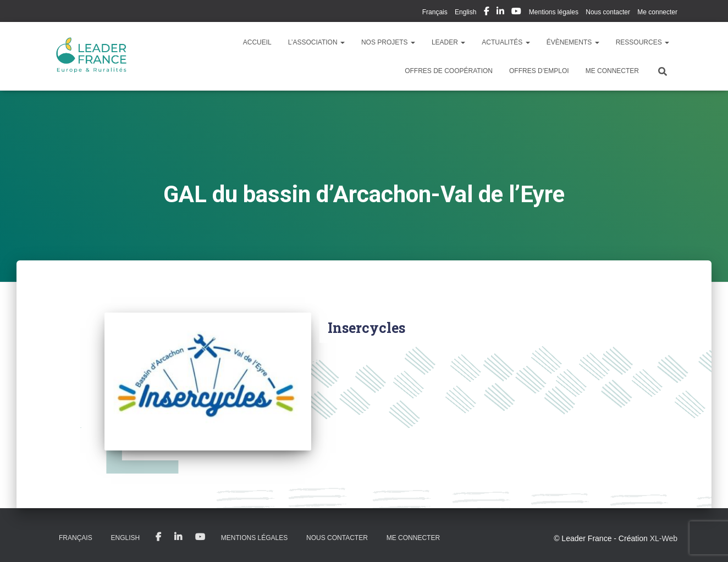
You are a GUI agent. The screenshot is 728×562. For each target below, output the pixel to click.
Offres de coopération (449, 71)
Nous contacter (608, 12)
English (465, 12)
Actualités (506, 42)
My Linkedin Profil (500, 13)
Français (435, 12)
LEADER (448, 42)
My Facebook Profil (487, 13)
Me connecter (657, 12)
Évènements (573, 42)
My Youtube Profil (516, 13)
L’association (316, 42)
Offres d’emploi (539, 71)
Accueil (257, 42)
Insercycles (366, 328)
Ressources (642, 42)
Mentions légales (554, 12)
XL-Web (664, 538)
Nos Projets (388, 42)
